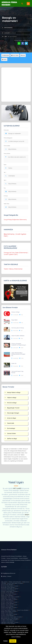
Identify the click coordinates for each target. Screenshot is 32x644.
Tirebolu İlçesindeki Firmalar (10, 620)
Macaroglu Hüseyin (13, 413)
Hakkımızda (5, 55)
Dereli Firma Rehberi (7, 595)
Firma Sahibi (7, 146)
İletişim (4, 583)
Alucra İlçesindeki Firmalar (15, 583)
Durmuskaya (11, 428)
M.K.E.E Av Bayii (12, 403)
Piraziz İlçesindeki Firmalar (9, 614)
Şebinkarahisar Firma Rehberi (10, 618)
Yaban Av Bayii (12, 398)
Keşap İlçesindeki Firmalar (9, 612)
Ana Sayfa (4, 582)
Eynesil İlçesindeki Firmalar (9, 602)
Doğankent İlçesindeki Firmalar (10, 597)
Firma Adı (6, 130)
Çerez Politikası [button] (16, 637)
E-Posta (6, 196)
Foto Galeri (15, 55)
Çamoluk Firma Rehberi (8, 590)
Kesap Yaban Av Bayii (14, 392)
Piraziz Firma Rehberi (8, 616)
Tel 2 (6, 180)
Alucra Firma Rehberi (7, 585)
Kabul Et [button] (13, 641)
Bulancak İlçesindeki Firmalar (10, 586)
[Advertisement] (16, 85)
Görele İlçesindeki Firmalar (9, 607)
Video (4, 59)
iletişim (27, 515)
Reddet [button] (5, 641)
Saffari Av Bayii (12, 439)
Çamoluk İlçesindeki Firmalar (10, 589)
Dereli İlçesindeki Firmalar (9, 594)
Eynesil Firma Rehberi (8, 603)
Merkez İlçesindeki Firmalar (9, 605)
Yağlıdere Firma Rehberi (8, 624)
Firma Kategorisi (8, 138)
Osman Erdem (11, 433)
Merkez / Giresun (7, 576)
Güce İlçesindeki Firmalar (9, 610)
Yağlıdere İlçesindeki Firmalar (10, 622)
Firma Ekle (26, 582)
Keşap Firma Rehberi (7, 613)
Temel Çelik (11, 423)
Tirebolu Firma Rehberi (8, 621)
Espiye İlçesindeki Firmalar (9, 599)
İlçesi (5, 165)
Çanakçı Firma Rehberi (8, 593)
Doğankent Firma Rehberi (9, 598)
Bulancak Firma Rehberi (8, 587)
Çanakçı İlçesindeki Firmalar (9, 591)
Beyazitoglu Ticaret (13, 408)
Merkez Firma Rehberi (8, 606)
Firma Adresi (7, 153)
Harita (23, 55)
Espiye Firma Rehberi (8, 601)
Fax (6, 188)
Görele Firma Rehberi (7, 609)
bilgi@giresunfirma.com (9, 573)
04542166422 (7, 28)
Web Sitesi (6, 204)
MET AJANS (17, 488)
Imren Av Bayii (11, 418)
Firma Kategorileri (15, 582)
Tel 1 (6, 172)
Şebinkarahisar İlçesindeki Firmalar (12, 617)
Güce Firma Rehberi (23, 610)
